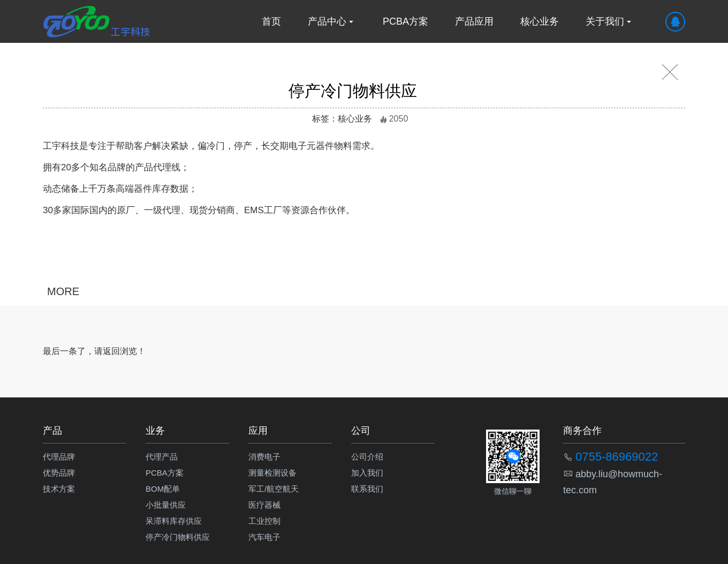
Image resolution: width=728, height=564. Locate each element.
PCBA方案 (405, 21)
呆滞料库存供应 (174, 521)
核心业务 (540, 21)
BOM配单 (163, 489)
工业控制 (264, 521)
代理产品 (162, 457)
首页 (271, 21)
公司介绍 (367, 457)
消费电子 (264, 457)
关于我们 (610, 21)
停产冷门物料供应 (178, 537)
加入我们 (367, 473)
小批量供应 (166, 505)
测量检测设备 (272, 473)
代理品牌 (59, 457)
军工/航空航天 (274, 489)
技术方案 (59, 489)
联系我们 (367, 489)
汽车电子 (264, 537)
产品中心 (332, 21)
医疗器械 (264, 505)
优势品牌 (59, 473)
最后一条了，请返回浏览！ (94, 351)
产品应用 (474, 21)
